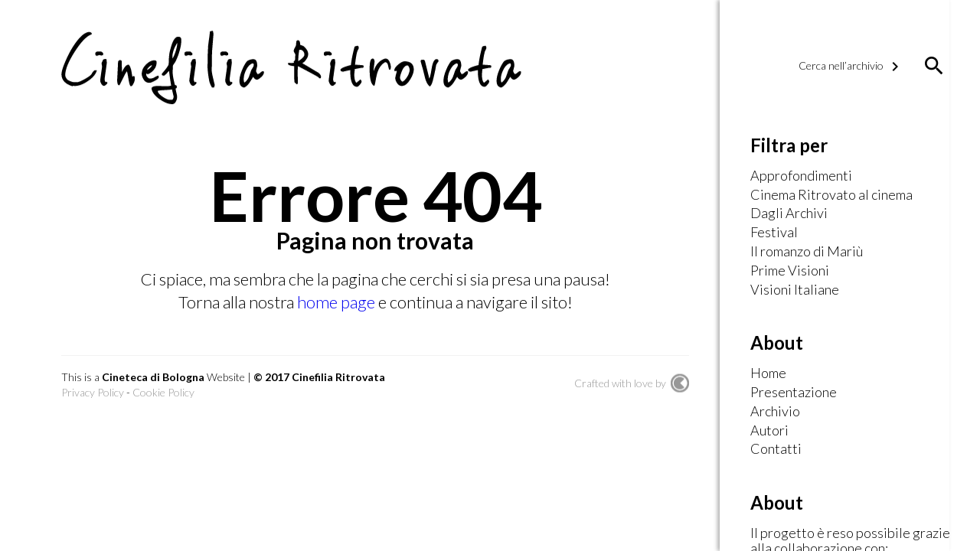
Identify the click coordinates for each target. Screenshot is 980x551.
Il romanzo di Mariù (807, 252)
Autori (769, 431)
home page (338, 302)
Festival (774, 233)
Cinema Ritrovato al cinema (831, 195)
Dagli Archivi (789, 214)
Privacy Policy (93, 392)
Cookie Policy (163, 392)
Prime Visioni (790, 271)
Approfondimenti (801, 176)
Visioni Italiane (795, 290)
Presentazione (794, 393)
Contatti (776, 449)
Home (768, 373)
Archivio (775, 412)
